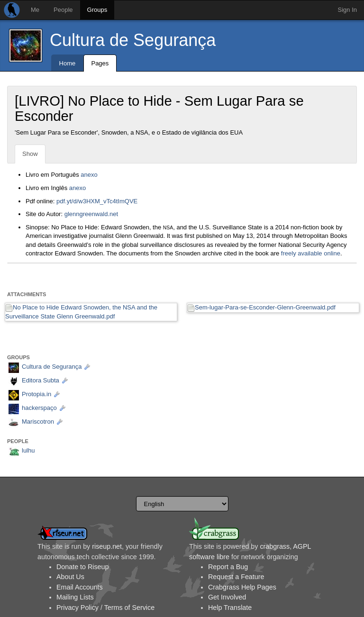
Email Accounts (80, 587)
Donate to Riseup (82, 567)
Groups (97, 10)
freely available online (311, 253)
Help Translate (230, 608)
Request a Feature (236, 577)
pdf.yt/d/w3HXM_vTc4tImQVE (97, 201)
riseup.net (107, 546)
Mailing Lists (75, 597)
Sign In (347, 10)
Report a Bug (228, 567)
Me (35, 10)
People (63, 10)
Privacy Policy (77, 608)
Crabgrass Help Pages (242, 587)
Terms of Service (129, 608)
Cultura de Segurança (133, 40)
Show (30, 154)
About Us (70, 577)
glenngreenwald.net (91, 214)
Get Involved (227, 597)
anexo (89, 175)
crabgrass (275, 546)
